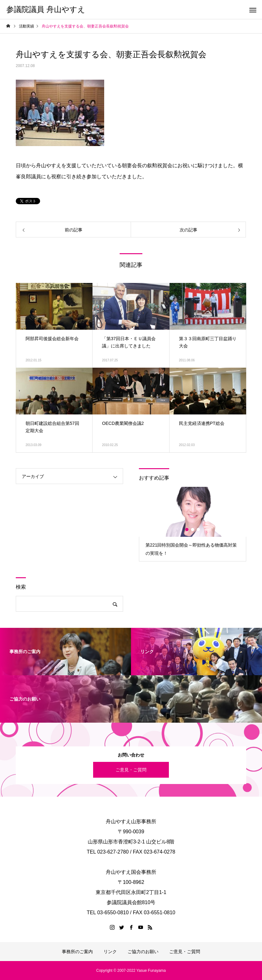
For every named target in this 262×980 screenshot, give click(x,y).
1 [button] (187, 530)
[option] (193, 524)
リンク (110, 952)
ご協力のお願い (143, 952)
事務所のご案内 (77, 952)
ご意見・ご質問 (131, 770)
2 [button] (193, 530)
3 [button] (199, 530)
